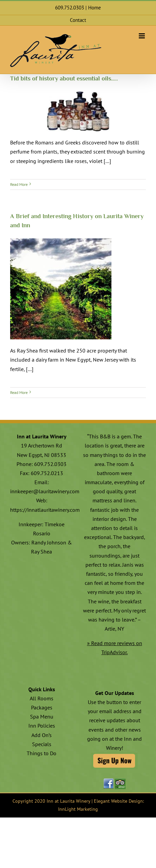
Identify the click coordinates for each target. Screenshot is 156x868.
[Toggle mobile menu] (142, 36)
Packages (42, 707)
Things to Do (42, 753)
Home (95, 8)
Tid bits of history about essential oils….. (64, 78)
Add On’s (42, 735)
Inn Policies (42, 726)
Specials (42, 744)
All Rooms (42, 698)
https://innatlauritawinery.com (45, 510)
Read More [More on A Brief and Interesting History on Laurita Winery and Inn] (19, 392)
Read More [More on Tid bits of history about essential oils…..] (19, 184)
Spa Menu (42, 716)
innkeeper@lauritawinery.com (45, 491)
